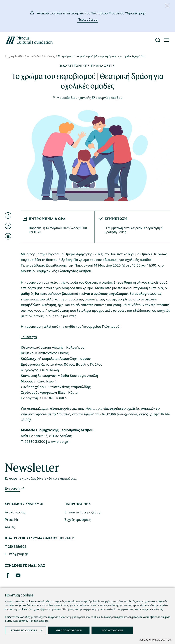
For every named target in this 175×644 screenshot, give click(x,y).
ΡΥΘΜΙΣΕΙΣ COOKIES (24, 630)
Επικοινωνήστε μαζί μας (82, 512)
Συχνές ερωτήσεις (78, 520)
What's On (34, 56)
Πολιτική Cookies (39, 621)
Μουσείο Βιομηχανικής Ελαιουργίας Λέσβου (90, 98)
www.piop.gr (58, 441)
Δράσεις (49, 56)
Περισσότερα (88, 19)
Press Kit (12, 520)
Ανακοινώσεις (15, 512)
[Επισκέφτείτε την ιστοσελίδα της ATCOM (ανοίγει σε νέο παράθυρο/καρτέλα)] (156, 639)
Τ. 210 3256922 (16, 546)
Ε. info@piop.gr (17, 554)
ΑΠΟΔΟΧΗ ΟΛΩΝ (112, 630)
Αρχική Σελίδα (14, 56)
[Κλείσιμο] (167, 6)
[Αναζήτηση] (158, 40)
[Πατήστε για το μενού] (167, 40)
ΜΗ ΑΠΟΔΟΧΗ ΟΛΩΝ (69, 630)
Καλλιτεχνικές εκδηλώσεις (87, 66)
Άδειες (10, 527)
